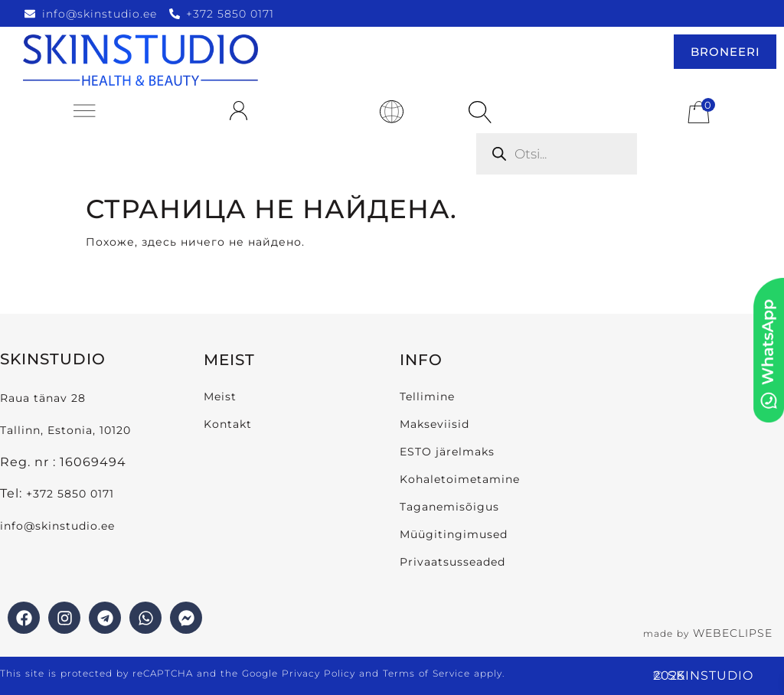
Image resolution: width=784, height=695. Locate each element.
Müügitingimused (454, 534)
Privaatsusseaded (452, 562)
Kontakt (228, 424)
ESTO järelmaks (447, 452)
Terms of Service (426, 673)
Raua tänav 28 (43, 398)
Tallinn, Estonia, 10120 (65, 430)
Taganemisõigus (449, 507)
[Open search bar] (480, 113)
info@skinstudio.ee (59, 526)
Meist (220, 396)
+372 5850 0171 (70, 494)
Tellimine (427, 396)
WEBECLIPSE (733, 633)
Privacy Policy (318, 673)
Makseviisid (434, 424)
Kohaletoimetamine (460, 479)
